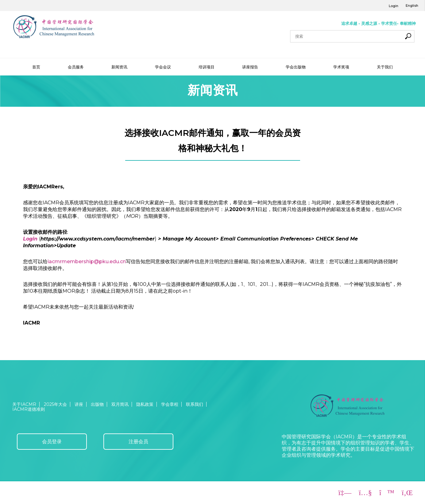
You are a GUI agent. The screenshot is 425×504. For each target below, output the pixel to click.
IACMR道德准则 (29, 409)
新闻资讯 (119, 67)
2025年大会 (55, 404)
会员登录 (52, 442)
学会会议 (163, 67)
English (412, 6)
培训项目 (207, 67)
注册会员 (138, 442)
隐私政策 (145, 404)
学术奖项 (341, 67)
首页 (36, 67)
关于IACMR (24, 404)
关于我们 (385, 67)
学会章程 (170, 404)
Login (394, 6)
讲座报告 (250, 67)
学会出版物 (296, 67)
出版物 (97, 404)
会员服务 (76, 67)
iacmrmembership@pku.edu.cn (87, 262)
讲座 (79, 404)
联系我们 (195, 404)
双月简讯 (120, 404)
